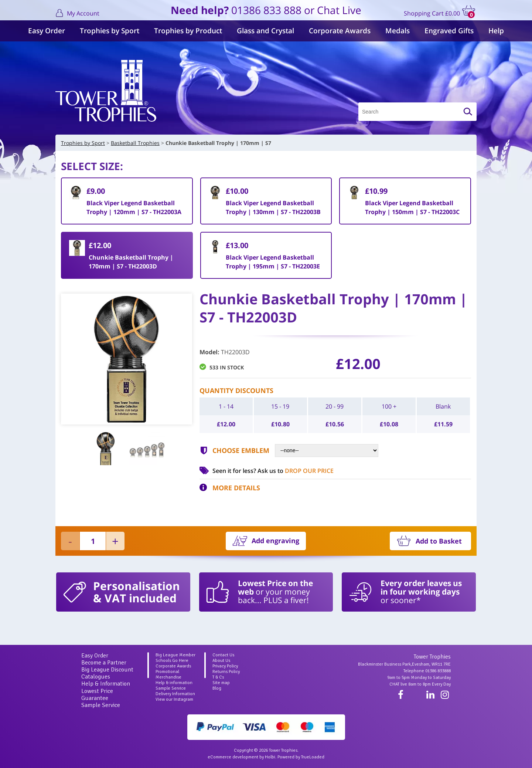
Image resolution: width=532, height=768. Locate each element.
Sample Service (101, 705)
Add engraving (275, 541)
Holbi (270, 757)
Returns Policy (226, 672)
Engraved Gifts (449, 31)
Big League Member (175, 655)
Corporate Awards (340, 31)
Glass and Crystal (265, 31)
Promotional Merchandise (168, 674)
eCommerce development (233, 757)
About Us (221, 661)
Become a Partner (104, 663)
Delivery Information (175, 694)
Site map (221, 683)
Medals (398, 31)
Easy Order (47, 31)
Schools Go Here (172, 661)
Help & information (174, 683)
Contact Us (223, 655)
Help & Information (106, 684)
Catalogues (96, 677)
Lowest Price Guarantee (97, 695)
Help (496, 31)
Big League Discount (107, 670)
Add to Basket (439, 541)
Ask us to (296, 471)
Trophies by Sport (110, 31)
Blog (217, 688)
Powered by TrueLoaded (301, 757)
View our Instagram (174, 699)
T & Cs (218, 677)
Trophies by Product (188, 31)
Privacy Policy (225, 666)
